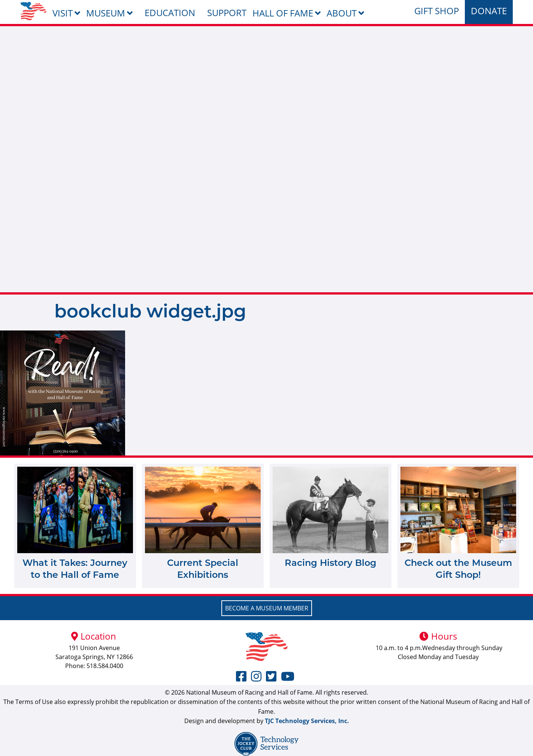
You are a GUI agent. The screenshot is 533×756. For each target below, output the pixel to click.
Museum (106, 13)
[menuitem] (34, 11)
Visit (63, 13)
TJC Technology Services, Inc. (307, 721)
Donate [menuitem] (489, 11)
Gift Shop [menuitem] (437, 11)
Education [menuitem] (170, 13)
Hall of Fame (283, 13)
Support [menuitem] (227, 13)
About (342, 13)
